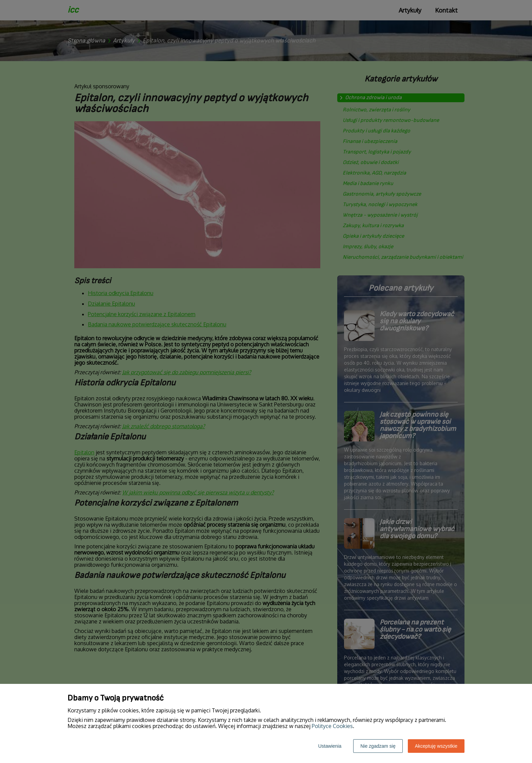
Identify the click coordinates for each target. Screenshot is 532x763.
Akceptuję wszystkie (436, 746)
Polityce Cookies (332, 726)
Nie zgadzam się (378, 746)
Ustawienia (330, 746)
